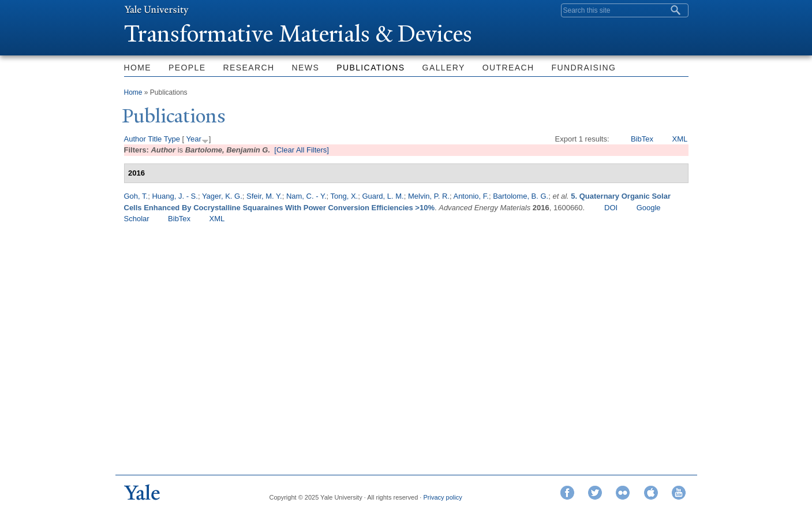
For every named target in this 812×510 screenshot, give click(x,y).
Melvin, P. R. (429, 196)
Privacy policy (442, 497)
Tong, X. (345, 196)
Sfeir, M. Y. (264, 196)
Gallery (444, 68)
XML (680, 139)
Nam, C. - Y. (306, 196)
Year (193, 139)
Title (155, 139)
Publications (371, 68)
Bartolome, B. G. (521, 196)
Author (135, 139)
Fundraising (584, 68)
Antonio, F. (471, 196)
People (187, 68)
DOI (611, 208)
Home (138, 68)
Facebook (567, 493)
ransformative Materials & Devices (298, 34)
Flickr (623, 493)
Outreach (508, 68)
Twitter (595, 493)
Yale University (156, 10)
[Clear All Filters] (302, 150)
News (306, 68)
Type (172, 139)
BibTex (642, 139)
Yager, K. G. (222, 196)
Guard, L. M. (383, 196)
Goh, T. (136, 196)
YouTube (679, 493)
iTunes (651, 493)
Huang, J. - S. (175, 196)
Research (249, 68)
